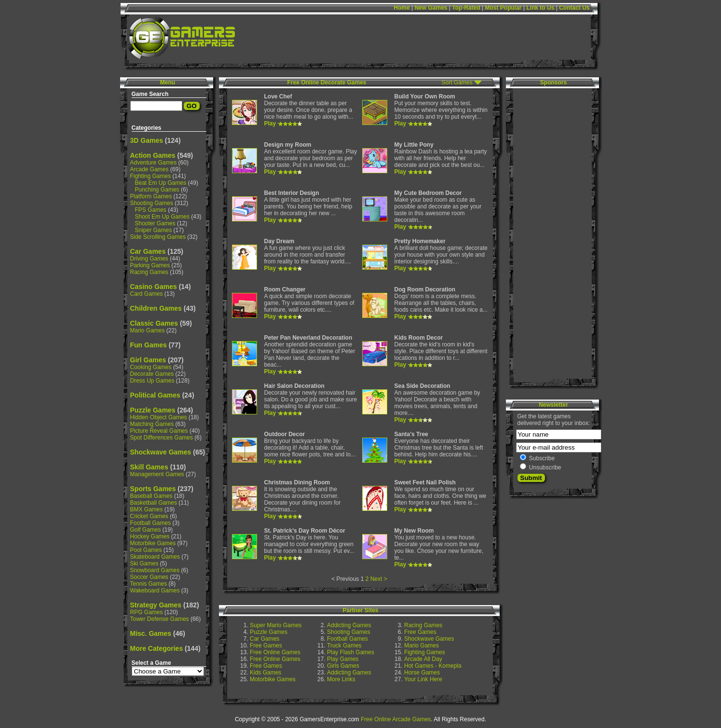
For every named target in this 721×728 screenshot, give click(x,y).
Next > (379, 579)
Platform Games (151, 196)
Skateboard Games (155, 557)
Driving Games (149, 259)
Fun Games (149, 345)
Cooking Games (151, 367)
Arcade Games (150, 169)
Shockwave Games (161, 452)
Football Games (151, 523)
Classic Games (154, 323)
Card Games (147, 294)
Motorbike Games (153, 543)
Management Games (157, 474)
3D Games (147, 140)
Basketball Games (154, 503)
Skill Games (149, 467)
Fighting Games (151, 176)
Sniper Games (154, 230)
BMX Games (147, 509)
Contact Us (574, 8)
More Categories (157, 648)
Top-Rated (466, 8)
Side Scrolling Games (158, 237)
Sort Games (457, 82)
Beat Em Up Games (161, 183)
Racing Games (149, 272)
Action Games (153, 155)
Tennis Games (149, 584)
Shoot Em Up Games (162, 217)
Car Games (148, 251)
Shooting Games (152, 203)
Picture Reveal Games (159, 431)
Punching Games (157, 190)
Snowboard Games (155, 570)
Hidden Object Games (159, 417)
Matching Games (152, 424)
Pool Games (146, 550)
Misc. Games (151, 633)
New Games (431, 8)
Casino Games (154, 287)
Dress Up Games (152, 381)
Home (401, 8)
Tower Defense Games (160, 619)
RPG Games (147, 612)
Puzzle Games (153, 410)
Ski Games (144, 563)
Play (270, 124)
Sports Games (153, 489)
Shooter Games (155, 223)
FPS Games (151, 210)
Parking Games (150, 265)
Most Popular (503, 8)
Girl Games (148, 360)
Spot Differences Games (162, 438)
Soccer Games (149, 577)
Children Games (156, 308)
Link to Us (540, 8)
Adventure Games (154, 163)
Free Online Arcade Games (396, 719)
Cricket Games (149, 516)
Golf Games (146, 530)
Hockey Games (150, 536)
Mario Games (148, 330)
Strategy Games (156, 605)
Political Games (155, 395)
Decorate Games (152, 374)
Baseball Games (151, 496)
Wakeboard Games (155, 591)
